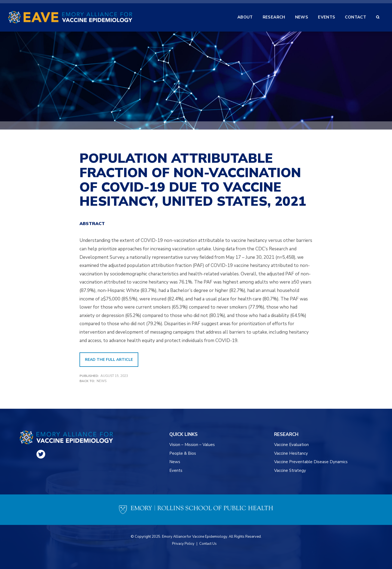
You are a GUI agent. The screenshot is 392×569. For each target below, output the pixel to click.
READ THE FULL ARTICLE (109, 360)
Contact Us (208, 544)
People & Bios (183, 453)
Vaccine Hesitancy (291, 453)
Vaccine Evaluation (291, 445)
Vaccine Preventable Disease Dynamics (311, 462)
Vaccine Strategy (290, 470)
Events (176, 470)
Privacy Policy (183, 544)
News (102, 381)
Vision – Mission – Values (192, 445)
